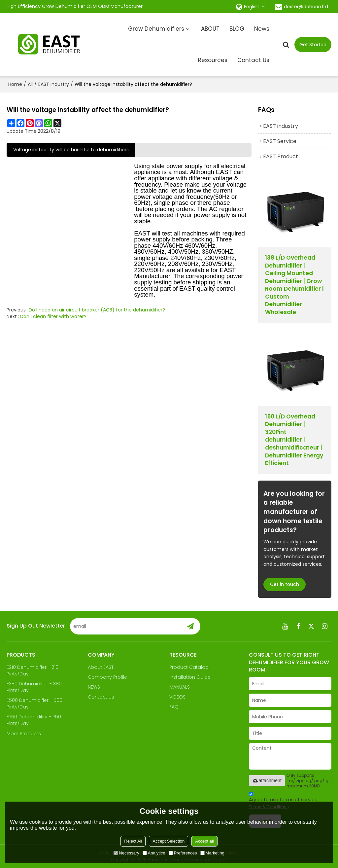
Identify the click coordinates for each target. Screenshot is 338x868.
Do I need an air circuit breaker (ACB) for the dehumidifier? (97, 310)
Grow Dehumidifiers (156, 29)
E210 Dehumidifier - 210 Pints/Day (33, 670)
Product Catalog (189, 667)
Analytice (154, 853)
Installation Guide (190, 677)
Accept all (204, 841)
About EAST (101, 667)
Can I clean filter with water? (53, 316)
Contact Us (253, 60)
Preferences (183, 853)
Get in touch (285, 584)
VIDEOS (177, 697)
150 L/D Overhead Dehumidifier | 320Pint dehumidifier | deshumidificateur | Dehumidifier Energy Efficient (294, 440)
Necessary (126, 853)
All (30, 84)
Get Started (313, 45)
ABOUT (210, 29)
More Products (24, 734)
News (262, 29)
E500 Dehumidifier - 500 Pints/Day (34, 704)
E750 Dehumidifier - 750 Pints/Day (34, 720)
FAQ (174, 707)
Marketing (212, 853)
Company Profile (107, 677)
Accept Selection (169, 841)
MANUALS (180, 687)
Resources (213, 60)
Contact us (101, 697)
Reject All (133, 841)
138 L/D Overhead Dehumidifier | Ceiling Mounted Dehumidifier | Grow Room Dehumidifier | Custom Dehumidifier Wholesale (294, 285)
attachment (267, 780)
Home (15, 84)
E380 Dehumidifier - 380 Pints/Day (34, 687)
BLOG (237, 29)
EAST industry (54, 84)
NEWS (94, 687)
